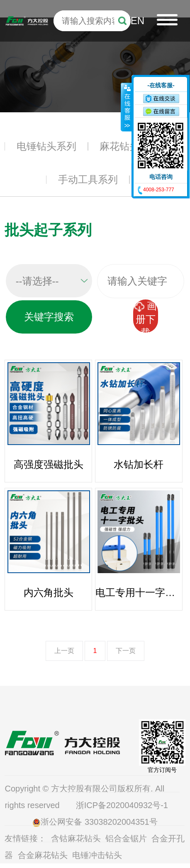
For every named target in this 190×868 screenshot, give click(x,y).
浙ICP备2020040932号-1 (123, 805)
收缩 (127, 107)
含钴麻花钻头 (76, 838)
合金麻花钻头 (43, 855)
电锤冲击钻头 (97, 855)
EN (138, 21)
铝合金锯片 (126, 838)
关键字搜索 (49, 317)
